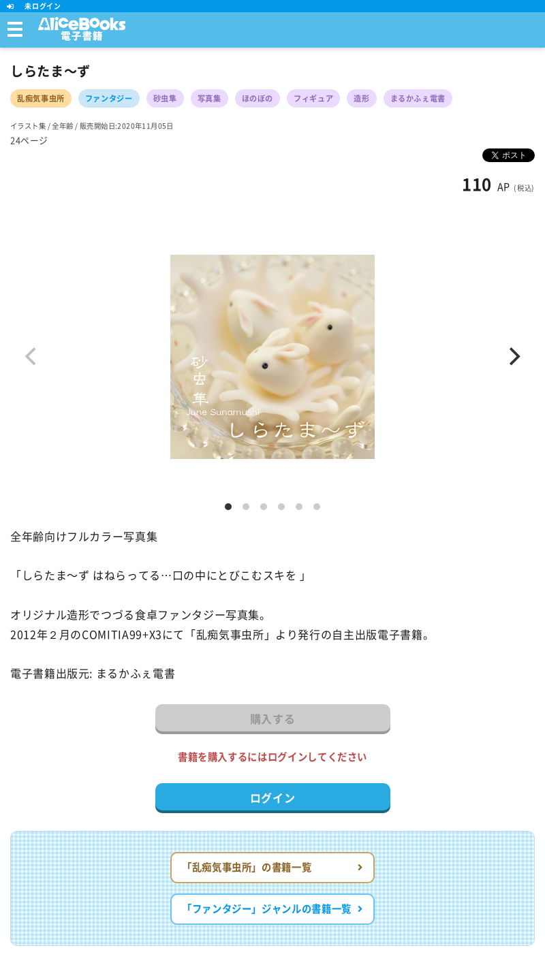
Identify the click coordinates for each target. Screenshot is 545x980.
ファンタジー (109, 98)
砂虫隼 (165, 98)
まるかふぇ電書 (418, 98)
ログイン (273, 798)
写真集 (209, 98)
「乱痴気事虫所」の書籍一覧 (272, 867)
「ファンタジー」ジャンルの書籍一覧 (272, 909)
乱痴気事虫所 (41, 98)
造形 (361, 98)
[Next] (513, 357)
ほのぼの (258, 98)
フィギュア (313, 98)
